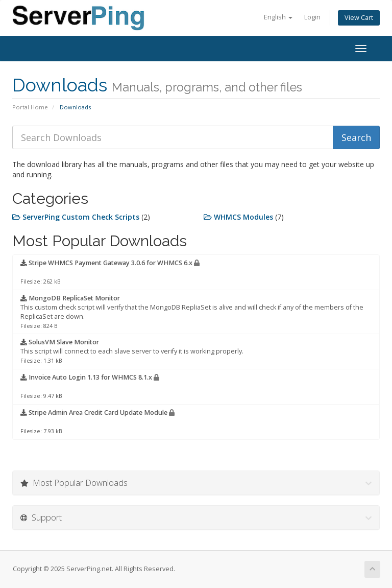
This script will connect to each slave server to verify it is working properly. (132, 351)
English (278, 17)
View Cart (359, 18)
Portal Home (30, 107)
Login (312, 17)
